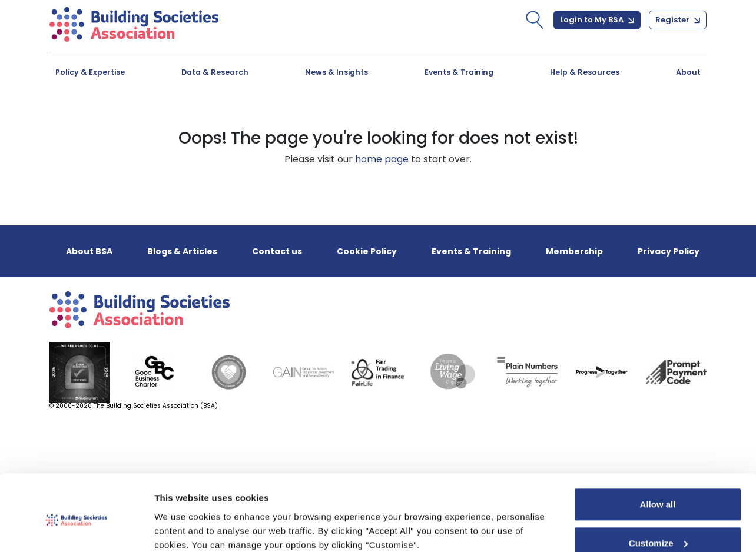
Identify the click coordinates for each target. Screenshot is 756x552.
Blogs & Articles (182, 251)
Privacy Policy (669, 251)
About (688, 72)
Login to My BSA (597, 20)
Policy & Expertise (90, 72)
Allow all (658, 456)
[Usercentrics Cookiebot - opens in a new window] (76, 529)
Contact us (277, 251)
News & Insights (336, 72)
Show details (182, 529)
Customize (658, 495)
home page (382, 159)
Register (678, 20)
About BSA (89, 251)
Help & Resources (585, 72)
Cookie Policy (367, 251)
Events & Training (459, 72)
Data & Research (215, 72)
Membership (574, 251)
